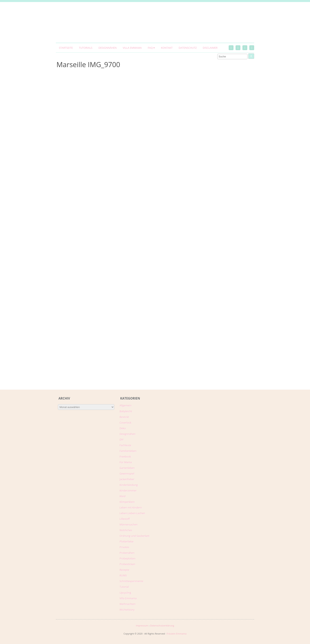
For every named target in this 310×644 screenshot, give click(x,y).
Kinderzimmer (128, 491)
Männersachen (129, 525)
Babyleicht (126, 411)
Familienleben (128, 451)
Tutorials (86, 48)
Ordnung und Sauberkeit (135, 536)
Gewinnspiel (127, 474)
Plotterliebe (127, 541)
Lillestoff (125, 519)
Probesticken (127, 564)
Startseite (66, 48)
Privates (124, 547)
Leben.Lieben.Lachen (132, 513)
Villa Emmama (132, 48)
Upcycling (125, 593)
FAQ (150, 48)
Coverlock (125, 423)
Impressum (142, 625)
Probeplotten (128, 558)
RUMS (123, 575)
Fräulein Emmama (177, 634)
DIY (122, 440)
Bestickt (124, 417)
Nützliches (126, 530)
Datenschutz (188, 48)
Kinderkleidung (129, 485)
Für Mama (126, 462)
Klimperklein (127, 502)
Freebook (125, 457)
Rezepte (124, 570)
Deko (123, 428)
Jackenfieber (127, 479)
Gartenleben (127, 468)
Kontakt (167, 48)
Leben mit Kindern (131, 508)
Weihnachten (128, 604)
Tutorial (124, 587)
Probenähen (127, 553)
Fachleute (125, 445)
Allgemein (126, 405)
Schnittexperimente (131, 581)
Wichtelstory (127, 610)
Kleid (123, 496)
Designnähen (108, 48)
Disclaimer (210, 48)
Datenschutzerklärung (162, 625)
